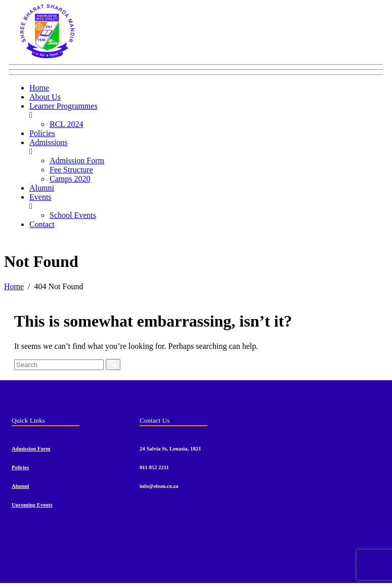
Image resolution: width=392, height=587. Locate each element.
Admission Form (77, 161)
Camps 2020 (70, 179)
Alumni (42, 188)
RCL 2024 (67, 124)
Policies (42, 133)
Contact (42, 224)
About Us (45, 97)
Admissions (49, 142)
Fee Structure (71, 170)
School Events (73, 215)
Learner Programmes (63, 106)
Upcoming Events (32, 505)
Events (40, 197)
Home (39, 88)
